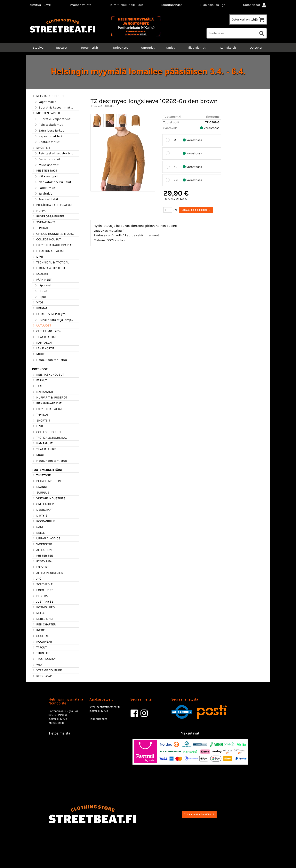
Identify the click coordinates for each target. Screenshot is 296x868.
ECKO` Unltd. (43, 590)
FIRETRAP (41, 596)
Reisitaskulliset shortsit (54, 153)
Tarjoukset (120, 48)
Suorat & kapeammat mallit (54, 108)
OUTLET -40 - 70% (46, 331)
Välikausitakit (46, 176)
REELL (38, 533)
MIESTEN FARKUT (46, 113)
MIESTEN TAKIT (45, 171)
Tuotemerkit (89, 48)
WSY (37, 665)
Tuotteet (61, 48)
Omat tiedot (255, 5)
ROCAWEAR (42, 642)
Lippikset (43, 285)
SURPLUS (41, 493)
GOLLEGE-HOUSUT (47, 432)
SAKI (37, 527)
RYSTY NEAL (43, 561)
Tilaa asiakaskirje (213, 5)
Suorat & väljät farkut (52, 119)
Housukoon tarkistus (49, 360)
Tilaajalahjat (196, 48)
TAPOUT (39, 647)
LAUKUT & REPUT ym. (49, 314)
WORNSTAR (42, 544)
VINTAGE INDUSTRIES (49, 498)
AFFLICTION (42, 550)
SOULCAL (40, 636)
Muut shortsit (46, 165)
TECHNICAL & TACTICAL (50, 262)
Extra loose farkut (49, 131)
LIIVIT (38, 257)
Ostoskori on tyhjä (248, 19)
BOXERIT (40, 274)
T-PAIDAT (40, 228)
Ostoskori (257, 48)
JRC (37, 579)
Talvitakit (43, 194)
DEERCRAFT (42, 510)
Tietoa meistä (60, 733)
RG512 (38, 630)
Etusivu (38, 48)
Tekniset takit (46, 199)
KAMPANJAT (42, 343)
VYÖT (38, 302)
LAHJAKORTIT (43, 348)
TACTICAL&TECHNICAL (50, 438)
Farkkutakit (45, 188)
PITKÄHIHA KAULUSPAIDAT (52, 205)
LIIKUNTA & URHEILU (48, 268)
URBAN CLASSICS (46, 538)
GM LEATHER (43, 504)
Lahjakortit (228, 48)
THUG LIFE (41, 653)
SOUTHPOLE (42, 584)
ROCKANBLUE (44, 521)
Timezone (213, 117)
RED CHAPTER (44, 624)
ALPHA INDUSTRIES (47, 573)
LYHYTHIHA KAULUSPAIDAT (52, 245)
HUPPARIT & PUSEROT (50, 398)
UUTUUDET (42, 325)
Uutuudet (148, 48)
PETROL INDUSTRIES (48, 481)
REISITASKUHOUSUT (48, 96)
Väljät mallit (45, 102)
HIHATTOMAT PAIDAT (48, 251)
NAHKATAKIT (43, 392)
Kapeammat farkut (50, 136)
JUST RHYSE (43, 602)
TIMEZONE (41, 475)
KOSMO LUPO (43, 607)
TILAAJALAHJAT (44, 337)
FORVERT (40, 567)
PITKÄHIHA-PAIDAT (47, 403)
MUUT (38, 354)
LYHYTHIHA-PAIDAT (47, 409)
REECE (39, 613)
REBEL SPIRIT (43, 619)
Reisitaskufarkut (48, 125)
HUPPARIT (41, 211)
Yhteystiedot (56, 723)
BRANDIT (40, 487)
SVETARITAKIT (44, 222)
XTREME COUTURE (47, 670)
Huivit (41, 291)
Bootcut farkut (47, 142)
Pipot (40, 297)
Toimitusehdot (171, 5)
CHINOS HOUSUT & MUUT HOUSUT (53, 234)
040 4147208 (59, 719)
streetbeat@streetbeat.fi (105, 707)
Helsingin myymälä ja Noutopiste (66, 701)
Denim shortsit (47, 159)
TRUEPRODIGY (44, 659)
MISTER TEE (42, 556)
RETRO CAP (42, 676)
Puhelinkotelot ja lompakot (54, 320)
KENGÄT (40, 308)
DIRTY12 (40, 516)
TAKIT (38, 386)
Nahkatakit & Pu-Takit (53, 182)
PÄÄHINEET (42, 280)
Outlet (170, 48)
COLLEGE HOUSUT (46, 239)
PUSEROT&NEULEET (48, 216)
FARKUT (39, 380)
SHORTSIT (41, 148)
